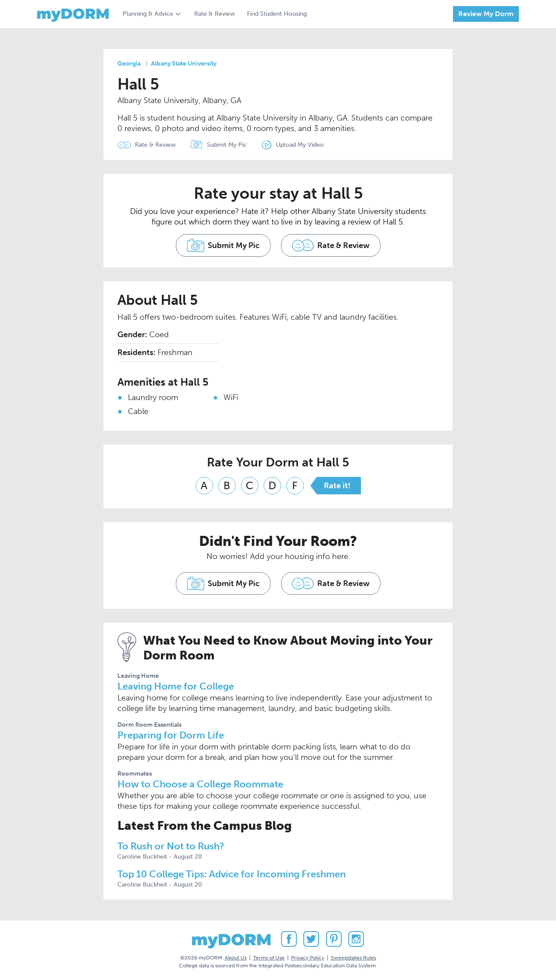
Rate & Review (215, 14)
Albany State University (184, 64)
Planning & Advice (148, 14)
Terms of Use (269, 958)
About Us (236, 958)
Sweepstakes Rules (354, 958)
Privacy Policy (308, 958)
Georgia (129, 64)
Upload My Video (300, 145)
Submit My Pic (227, 145)
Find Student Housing (277, 14)
